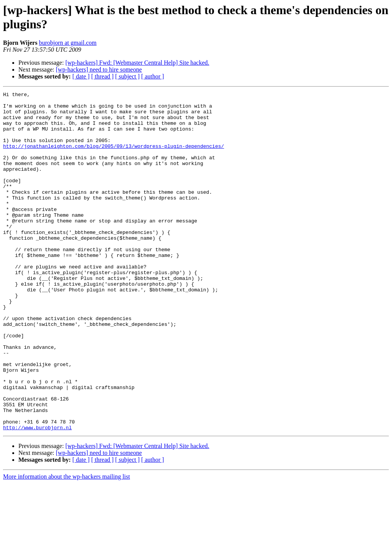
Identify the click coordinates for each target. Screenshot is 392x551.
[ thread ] (102, 76)
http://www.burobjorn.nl (37, 495)
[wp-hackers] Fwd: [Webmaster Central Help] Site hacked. (137, 63)
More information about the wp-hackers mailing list (66, 544)
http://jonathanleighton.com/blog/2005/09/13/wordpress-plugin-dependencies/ (114, 157)
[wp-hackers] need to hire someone (99, 69)
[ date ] (81, 76)
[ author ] (153, 76)
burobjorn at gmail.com (68, 43)
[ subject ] (127, 76)
